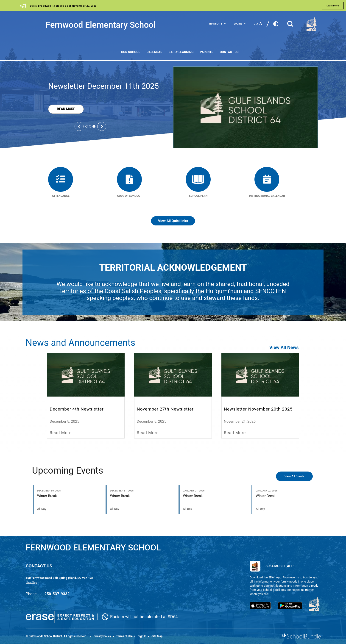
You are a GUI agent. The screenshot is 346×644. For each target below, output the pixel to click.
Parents (207, 52)
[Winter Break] (65, 500)
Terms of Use (124, 636)
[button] (290, 23)
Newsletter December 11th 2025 (103, 86)
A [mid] (257, 24)
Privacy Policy (102, 636)
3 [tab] (94, 126)
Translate (217, 24)
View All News (284, 347)
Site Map (157, 636)
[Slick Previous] (79, 126)
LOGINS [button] (240, 24)
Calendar (154, 52)
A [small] (255, 24)
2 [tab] (90, 126)
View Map (31, 582)
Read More (62, 109)
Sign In (142, 636)
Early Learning (181, 52)
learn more (333, 6)
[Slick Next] (102, 126)
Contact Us (229, 52)
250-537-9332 (57, 594)
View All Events (294, 476)
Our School (130, 52)
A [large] (261, 24)
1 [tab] (86, 126)
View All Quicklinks (173, 221)
